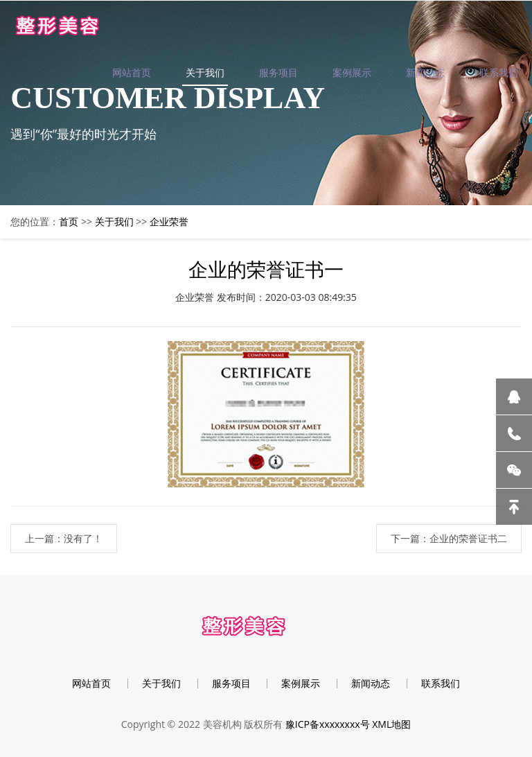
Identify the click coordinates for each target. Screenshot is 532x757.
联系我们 (499, 72)
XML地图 (391, 724)
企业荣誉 (169, 221)
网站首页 (132, 72)
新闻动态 (425, 72)
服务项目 (278, 72)
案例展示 (352, 72)
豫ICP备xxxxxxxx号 (328, 724)
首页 (69, 221)
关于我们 (205, 72)
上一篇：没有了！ (64, 538)
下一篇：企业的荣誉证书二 (449, 538)
